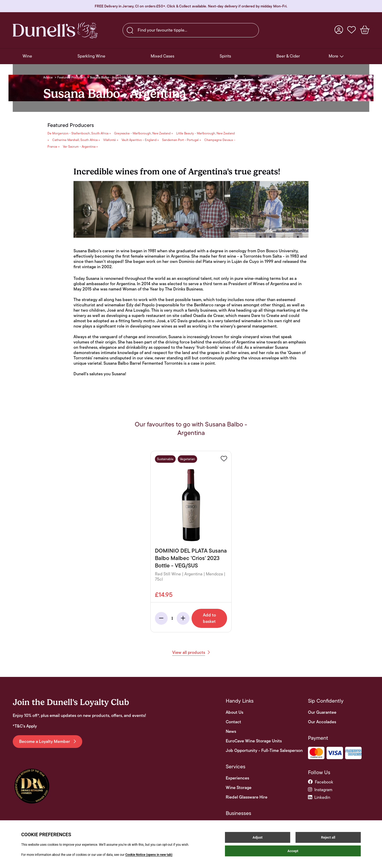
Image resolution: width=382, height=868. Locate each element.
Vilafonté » (111, 140)
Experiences (237, 778)
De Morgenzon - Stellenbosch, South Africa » (79, 133)
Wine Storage (239, 788)
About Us (235, 712)
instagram (320, 790)
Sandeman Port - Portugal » (182, 140)
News (231, 732)
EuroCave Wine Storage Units (254, 741)
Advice (48, 77)
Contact (233, 722)
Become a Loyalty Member (47, 741)
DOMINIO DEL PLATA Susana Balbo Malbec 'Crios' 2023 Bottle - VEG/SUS (191, 558)
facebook (321, 782)
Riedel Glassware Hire (247, 797)
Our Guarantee (322, 712)
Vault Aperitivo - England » (140, 140)
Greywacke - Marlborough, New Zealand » (144, 133)
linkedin (319, 797)
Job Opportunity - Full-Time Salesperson (264, 751)
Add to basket (209, 618)
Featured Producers (71, 77)
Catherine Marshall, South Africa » (76, 140)
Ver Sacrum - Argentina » (80, 146)
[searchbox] (191, 30)
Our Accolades (322, 722)
